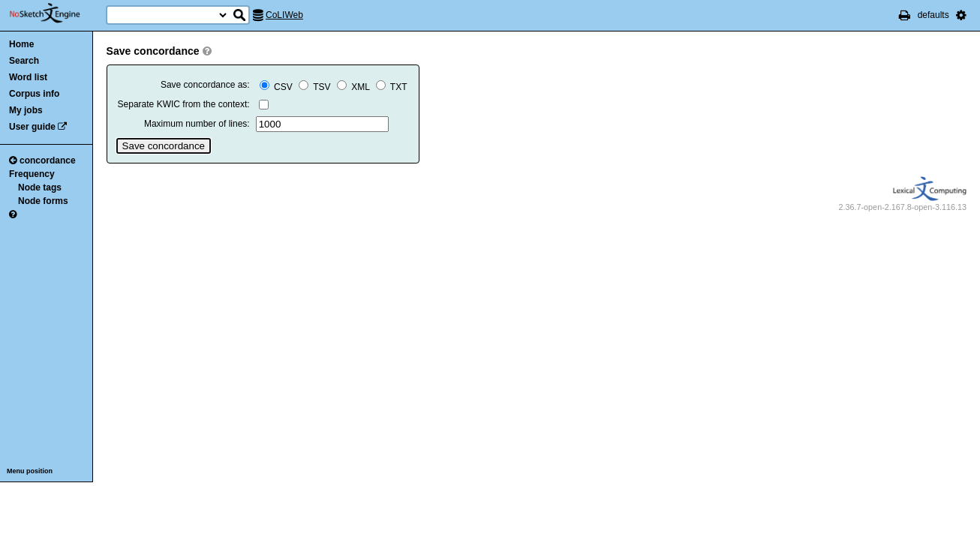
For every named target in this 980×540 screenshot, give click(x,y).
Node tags (40, 187)
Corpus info (34, 94)
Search (24, 61)
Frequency (32, 174)
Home (21, 44)
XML (355, 87)
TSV (316, 87)
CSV (277, 87)
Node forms (43, 201)
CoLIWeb (284, 15)
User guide (32, 127)
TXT (392, 87)
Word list (28, 77)
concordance (42, 160)
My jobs (26, 110)
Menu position (30, 471)
